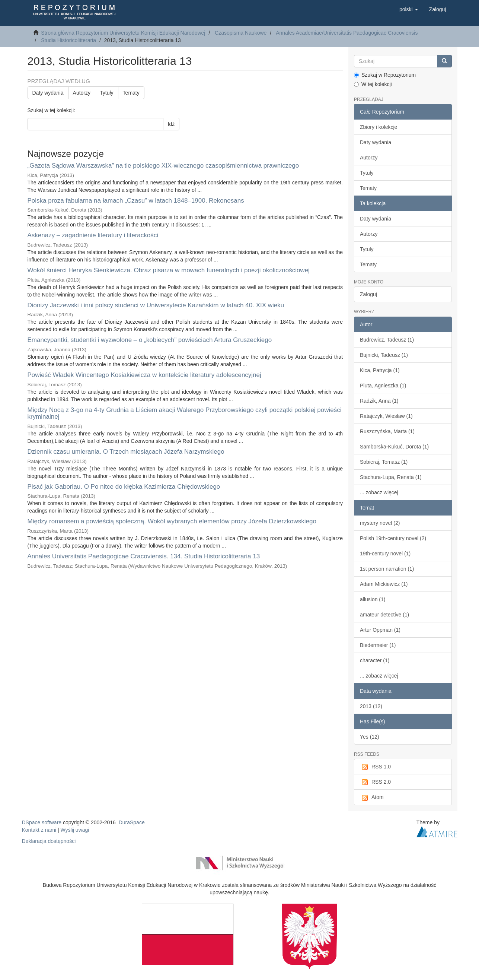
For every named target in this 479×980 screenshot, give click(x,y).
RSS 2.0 (375, 782)
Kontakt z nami (39, 830)
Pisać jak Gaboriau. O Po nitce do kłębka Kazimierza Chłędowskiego (124, 487)
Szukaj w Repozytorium (385, 75)
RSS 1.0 (375, 767)
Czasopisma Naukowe (241, 33)
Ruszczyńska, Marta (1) (387, 431)
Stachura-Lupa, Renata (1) (391, 477)
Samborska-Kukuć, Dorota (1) (394, 447)
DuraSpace (132, 822)
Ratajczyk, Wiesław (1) (386, 416)
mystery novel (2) (380, 523)
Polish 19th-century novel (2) (393, 538)
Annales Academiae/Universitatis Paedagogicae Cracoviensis (347, 33)
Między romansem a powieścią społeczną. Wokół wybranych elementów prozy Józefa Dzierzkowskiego (172, 521)
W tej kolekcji (373, 84)
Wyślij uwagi (75, 830)
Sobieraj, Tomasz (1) (384, 462)
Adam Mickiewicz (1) (384, 584)
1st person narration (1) (387, 569)
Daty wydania (48, 93)
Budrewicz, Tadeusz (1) (387, 340)
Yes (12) (370, 737)
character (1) (375, 660)
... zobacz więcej (379, 492)
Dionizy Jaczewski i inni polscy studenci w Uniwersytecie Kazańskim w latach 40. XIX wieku (156, 305)
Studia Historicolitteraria (68, 40)
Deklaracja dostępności (49, 841)
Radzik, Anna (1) (379, 401)
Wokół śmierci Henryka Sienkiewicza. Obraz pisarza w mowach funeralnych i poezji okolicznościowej (169, 270)
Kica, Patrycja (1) (380, 370)
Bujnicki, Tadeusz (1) (384, 355)
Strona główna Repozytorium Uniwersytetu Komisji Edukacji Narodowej (123, 33)
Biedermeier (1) (378, 645)
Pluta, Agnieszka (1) (383, 386)
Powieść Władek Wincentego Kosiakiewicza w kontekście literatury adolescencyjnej (144, 375)
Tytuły (107, 93)
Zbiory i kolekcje (379, 127)
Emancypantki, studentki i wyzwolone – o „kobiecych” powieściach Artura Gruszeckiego (150, 340)
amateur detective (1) (384, 615)
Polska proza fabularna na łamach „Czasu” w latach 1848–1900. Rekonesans (136, 201)
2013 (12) (371, 706)
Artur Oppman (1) (380, 630)
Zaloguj (368, 294)
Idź (171, 124)
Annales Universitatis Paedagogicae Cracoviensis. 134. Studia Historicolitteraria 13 (144, 556)
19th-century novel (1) (385, 554)
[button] (409, 9)
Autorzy (82, 93)
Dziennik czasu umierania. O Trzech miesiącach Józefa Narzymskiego (126, 452)
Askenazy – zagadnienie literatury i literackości (93, 235)
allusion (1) (373, 599)
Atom (372, 797)
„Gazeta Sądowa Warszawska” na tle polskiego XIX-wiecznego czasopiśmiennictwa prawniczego (163, 166)
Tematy (131, 93)
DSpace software (42, 822)
